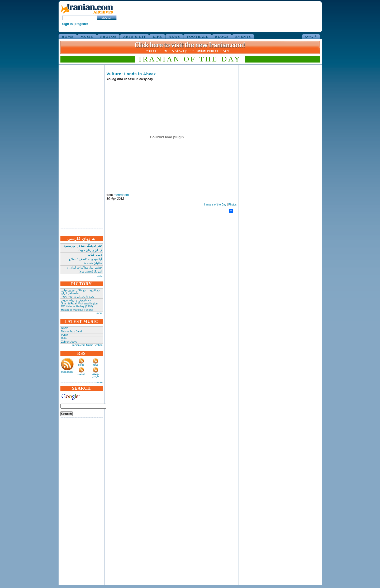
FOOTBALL (198, 37)
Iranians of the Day (215, 205)
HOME (68, 37)
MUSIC (87, 37)
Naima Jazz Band (72, 331)
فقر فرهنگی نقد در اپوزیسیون (82, 246)
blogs (81, 365)
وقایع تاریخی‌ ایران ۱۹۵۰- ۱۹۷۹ (78, 297)
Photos (232, 205)
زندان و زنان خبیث (90, 250)
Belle (64, 338)
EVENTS (243, 37)
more (100, 313)
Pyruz (65, 335)
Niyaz (65, 328)
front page (67, 372)
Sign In (68, 24)
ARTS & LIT (134, 37)
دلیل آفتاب (95, 255)
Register (82, 24)
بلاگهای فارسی (95, 375)
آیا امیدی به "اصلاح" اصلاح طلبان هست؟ (85, 261)
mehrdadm (121, 195)
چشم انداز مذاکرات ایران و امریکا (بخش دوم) (84, 269)
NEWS (174, 37)
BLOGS (222, 37)
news (95, 365)
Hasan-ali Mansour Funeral (77, 310)
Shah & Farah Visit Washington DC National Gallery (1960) (79, 305)
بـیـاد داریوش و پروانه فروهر (77, 300)
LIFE (157, 37)
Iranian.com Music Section (87, 345)
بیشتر (99, 276)
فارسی (311, 36)
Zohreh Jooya (69, 342)
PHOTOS (108, 37)
